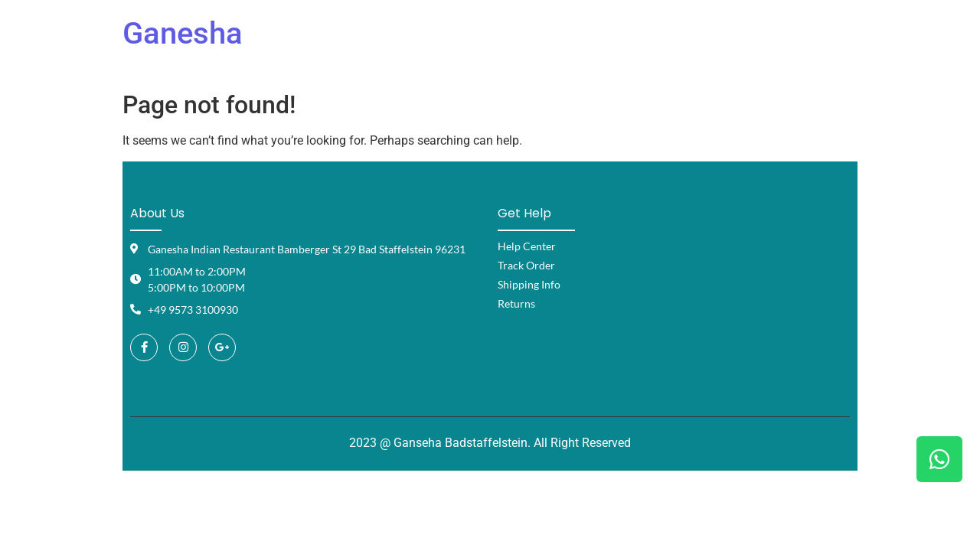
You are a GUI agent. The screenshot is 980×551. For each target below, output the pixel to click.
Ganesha (183, 33)
